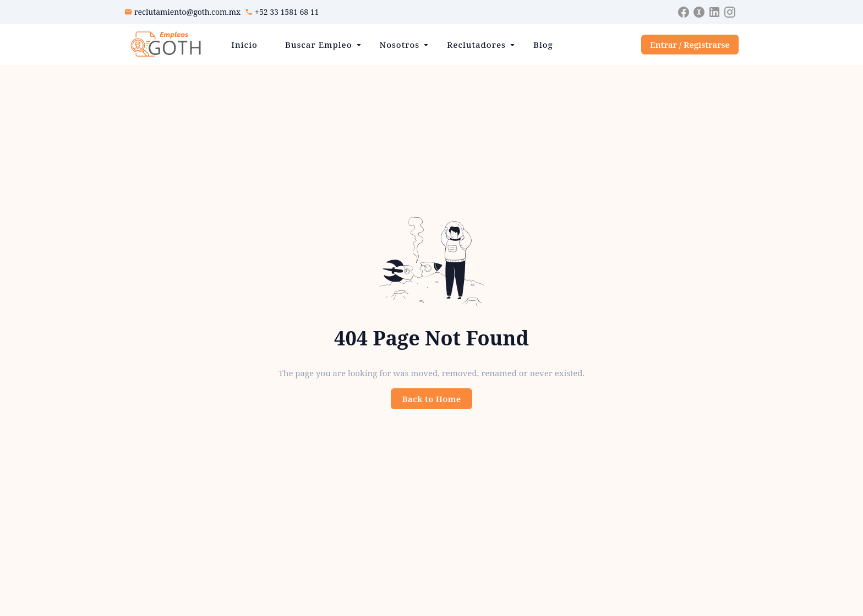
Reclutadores (476, 45)
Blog (543, 45)
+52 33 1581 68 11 (287, 12)
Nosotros (400, 45)
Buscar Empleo (319, 45)
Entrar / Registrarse (690, 45)
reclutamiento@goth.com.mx (187, 12)
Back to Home (432, 399)
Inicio (244, 45)
